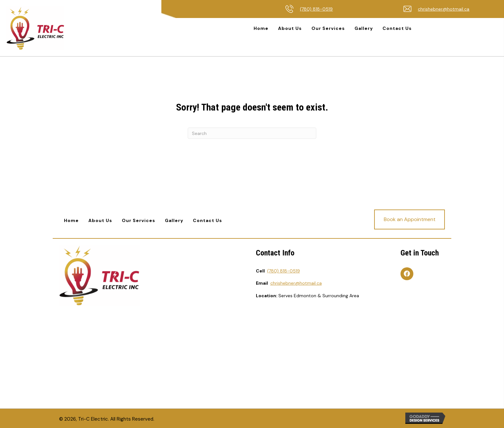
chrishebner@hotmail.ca (444, 9)
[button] (410, 219)
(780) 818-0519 (316, 9)
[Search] (252, 133)
